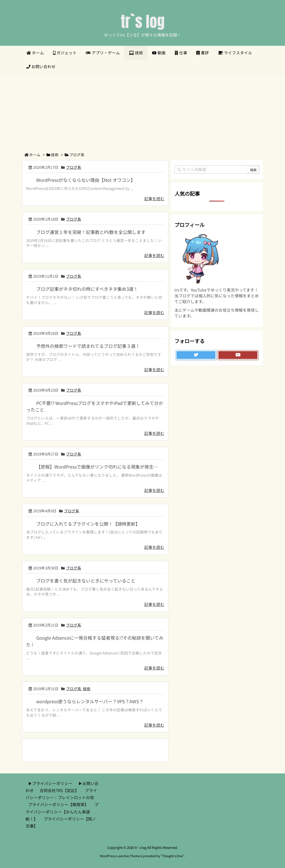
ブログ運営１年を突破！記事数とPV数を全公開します (91, 232)
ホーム (35, 155)
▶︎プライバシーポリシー (50, 783)
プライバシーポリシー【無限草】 (58, 804)
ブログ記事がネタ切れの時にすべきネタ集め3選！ (87, 289)
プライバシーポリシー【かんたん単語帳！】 (62, 812)
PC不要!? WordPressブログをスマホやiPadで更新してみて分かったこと (95, 406)
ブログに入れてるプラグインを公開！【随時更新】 (88, 524)
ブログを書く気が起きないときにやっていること (86, 581)
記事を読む (154, 199)
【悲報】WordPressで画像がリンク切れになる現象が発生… (97, 467)
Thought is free (173, 856)
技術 (55, 155)
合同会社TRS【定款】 (59, 790)
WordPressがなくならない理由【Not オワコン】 (86, 180)
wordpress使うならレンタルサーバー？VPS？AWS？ (90, 701)
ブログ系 (74, 167)
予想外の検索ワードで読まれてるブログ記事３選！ (88, 346)
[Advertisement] (142, 111)
